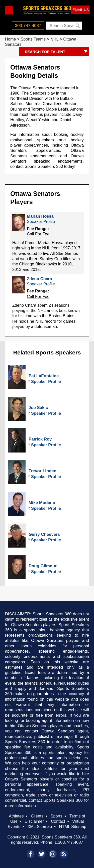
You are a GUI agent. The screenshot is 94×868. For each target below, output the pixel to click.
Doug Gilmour (43, 566)
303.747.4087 (28, 26)
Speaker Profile (41, 221)
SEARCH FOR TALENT (57, 52)
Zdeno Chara (39, 279)
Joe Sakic (38, 408)
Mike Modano (42, 503)
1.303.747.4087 (69, 842)
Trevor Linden (42, 471)
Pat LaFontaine (44, 376)
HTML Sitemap (73, 826)
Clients (37, 816)
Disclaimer (34, 821)
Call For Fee (38, 234)
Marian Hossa (40, 216)
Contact (58, 821)
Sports (56, 816)
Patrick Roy (40, 439)
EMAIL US (81, 10)
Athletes (16, 816)
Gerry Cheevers (44, 534)
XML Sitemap (40, 826)
